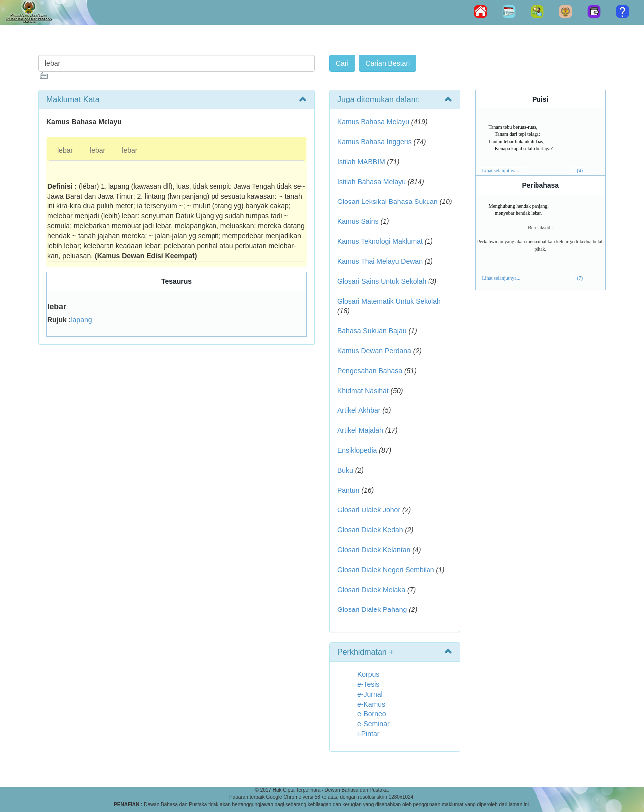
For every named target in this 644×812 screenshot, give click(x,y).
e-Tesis (368, 684)
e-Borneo (372, 714)
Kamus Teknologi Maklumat (380, 241)
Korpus (368, 674)
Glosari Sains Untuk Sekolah (382, 281)
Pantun (348, 490)
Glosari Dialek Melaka (371, 590)
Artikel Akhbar (359, 410)
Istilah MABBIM (361, 162)
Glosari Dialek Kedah (370, 530)
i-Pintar (368, 734)
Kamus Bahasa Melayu (374, 122)
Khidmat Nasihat (363, 391)
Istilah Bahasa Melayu (372, 182)
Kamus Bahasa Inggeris (375, 142)
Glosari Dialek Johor (369, 510)
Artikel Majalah (360, 430)
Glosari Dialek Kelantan (374, 550)
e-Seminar (374, 724)
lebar (65, 150)
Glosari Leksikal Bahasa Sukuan (388, 202)
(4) (580, 170)
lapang (81, 320)
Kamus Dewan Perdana (374, 351)
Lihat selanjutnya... (501, 170)
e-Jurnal (370, 694)
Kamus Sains (358, 221)
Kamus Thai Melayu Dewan (380, 261)
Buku (345, 470)
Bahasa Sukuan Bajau (372, 331)
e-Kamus (371, 704)
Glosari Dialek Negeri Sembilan (386, 570)
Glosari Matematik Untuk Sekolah (389, 301)
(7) (580, 278)
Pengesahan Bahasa (370, 371)
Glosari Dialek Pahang (372, 609)
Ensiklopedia (357, 450)
